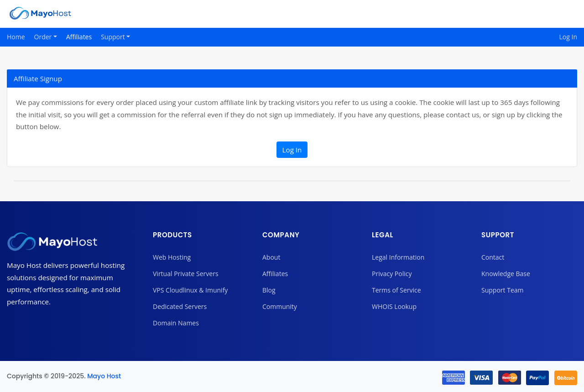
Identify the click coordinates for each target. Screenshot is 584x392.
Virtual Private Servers (186, 274)
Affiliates (79, 37)
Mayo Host (104, 376)
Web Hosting (172, 257)
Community (280, 306)
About (271, 257)
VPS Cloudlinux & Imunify (190, 290)
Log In (568, 37)
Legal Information (398, 257)
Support (114, 37)
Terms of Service (396, 290)
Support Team (502, 290)
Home (16, 37)
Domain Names (176, 323)
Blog (269, 290)
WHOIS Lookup (394, 306)
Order (44, 37)
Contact (493, 257)
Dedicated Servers (180, 306)
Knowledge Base (506, 274)
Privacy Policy (392, 274)
